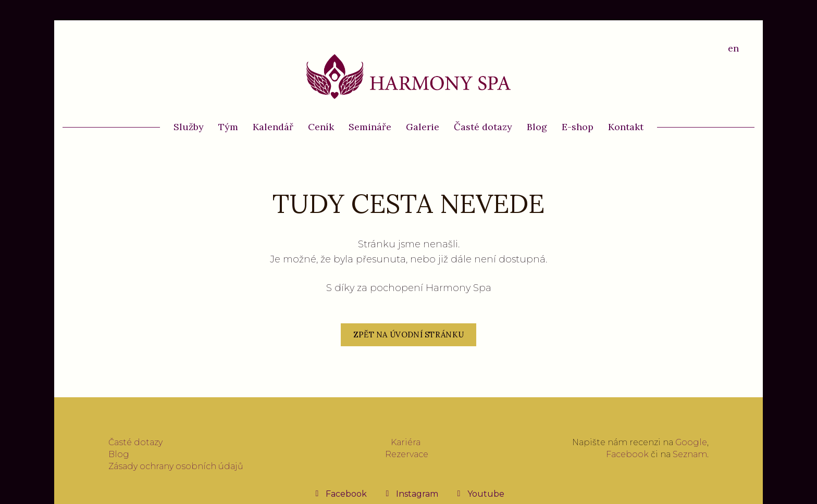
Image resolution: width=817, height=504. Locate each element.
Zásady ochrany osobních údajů (176, 466)
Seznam (690, 454)
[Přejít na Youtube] (480, 494)
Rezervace (407, 454)
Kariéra (406, 442)
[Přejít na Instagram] (411, 494)
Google (691, 442)
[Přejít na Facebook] (340, 494)
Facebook (627, 454)
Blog (119, 454)
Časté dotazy (135, 442)
